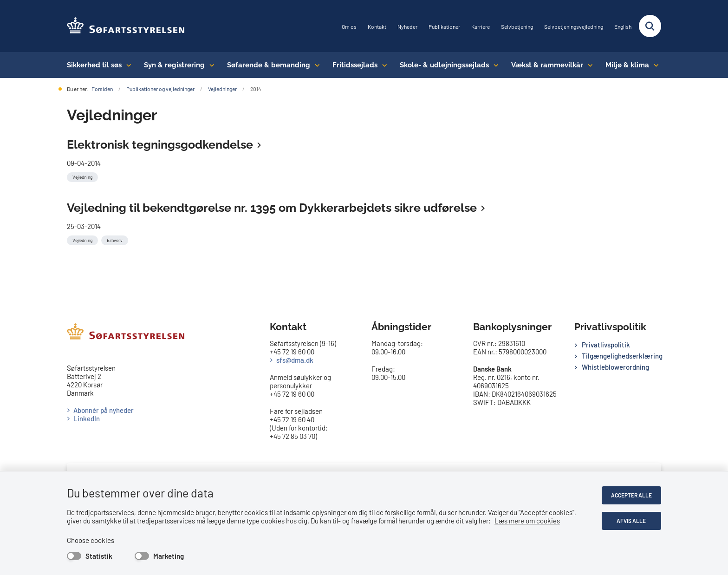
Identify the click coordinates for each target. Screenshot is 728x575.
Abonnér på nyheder (104, 410)
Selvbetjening (517, 27)
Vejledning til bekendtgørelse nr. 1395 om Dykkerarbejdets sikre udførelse (272, 208)
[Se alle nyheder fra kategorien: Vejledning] (83, 176)
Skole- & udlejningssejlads (444, 65)
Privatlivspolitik (606, 345)
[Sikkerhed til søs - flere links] (127, 65)
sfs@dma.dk (295, 360)
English (623, 27)
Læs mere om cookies (527, 521)
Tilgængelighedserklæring (621, 356)
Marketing (169, 556)
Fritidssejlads (355, 65)
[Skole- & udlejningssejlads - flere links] (494, 65)
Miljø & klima (627, 65)
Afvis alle (632, 521)
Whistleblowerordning (615, 367)
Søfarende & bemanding (269, 65)
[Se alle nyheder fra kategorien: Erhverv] (116, 239)
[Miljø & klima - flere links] (654, 65)
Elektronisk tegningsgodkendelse (160, 144)
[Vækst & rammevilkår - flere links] (588, 65)
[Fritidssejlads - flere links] (382, 65)
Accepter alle (631, 495)
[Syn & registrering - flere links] (210, 65)
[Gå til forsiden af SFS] (126, 26)
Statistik (99, 556)
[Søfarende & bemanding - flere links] (315, 65)
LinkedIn (87, 418)
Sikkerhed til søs (94, 65)
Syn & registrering (174, 65)
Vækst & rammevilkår (547, 65)
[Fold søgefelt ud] (650, 26)
